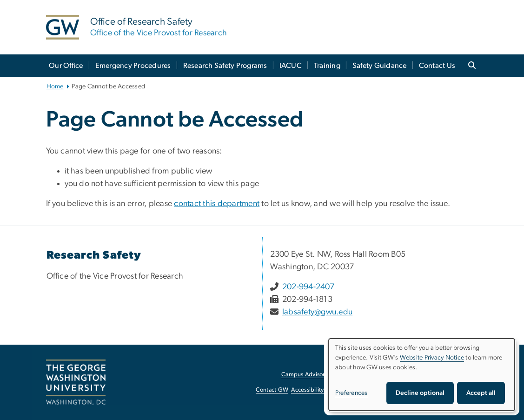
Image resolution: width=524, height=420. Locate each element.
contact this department (217, 204)
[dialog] (422, 375)
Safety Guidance (380, 66)
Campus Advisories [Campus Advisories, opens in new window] (307, 375)
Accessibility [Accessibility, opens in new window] (307, 390)
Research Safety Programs (225, 66)
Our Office (66, 66)
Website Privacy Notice (432, 358)
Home (55, 87)
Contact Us (437, 66)
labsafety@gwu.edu (317, 312)
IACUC (291, 66)
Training (327, 66)
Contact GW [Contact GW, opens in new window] (272, 390)
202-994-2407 (308, 287)
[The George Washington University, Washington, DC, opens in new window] (76, 382)
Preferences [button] (352, 393)
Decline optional (420, 393)
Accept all (481, 393)
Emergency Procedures (133, 66)
